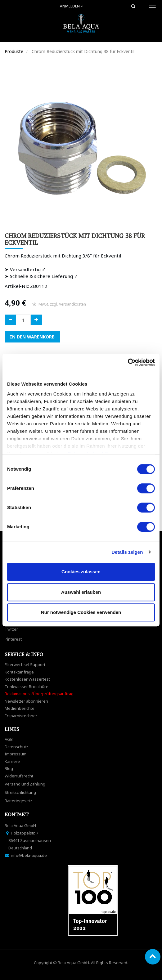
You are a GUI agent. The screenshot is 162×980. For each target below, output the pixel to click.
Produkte (14, 51)
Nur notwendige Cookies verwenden (81, 612)
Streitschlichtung (20, 792)
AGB (9, 739)
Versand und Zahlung (25, 784)
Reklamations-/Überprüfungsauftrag (39, 694)
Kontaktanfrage (19, 672)
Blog (9, 768)
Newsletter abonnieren (26, 701)
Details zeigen (127, 552)
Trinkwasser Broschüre (27, 687)
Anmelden (72, 6)
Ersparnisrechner (21, 716)
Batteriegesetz (18, 801)
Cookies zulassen (81, 572)
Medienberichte (20, 708)
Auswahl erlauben (81, 592)
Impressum (16, 754)
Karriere (12, 761)
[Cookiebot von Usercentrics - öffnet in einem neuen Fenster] (128, 362)
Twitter (11, 629)
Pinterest (13, 639)
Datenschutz (16, 747)
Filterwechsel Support (25, 665)
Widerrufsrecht (19, 776)
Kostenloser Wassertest (27, 679)
